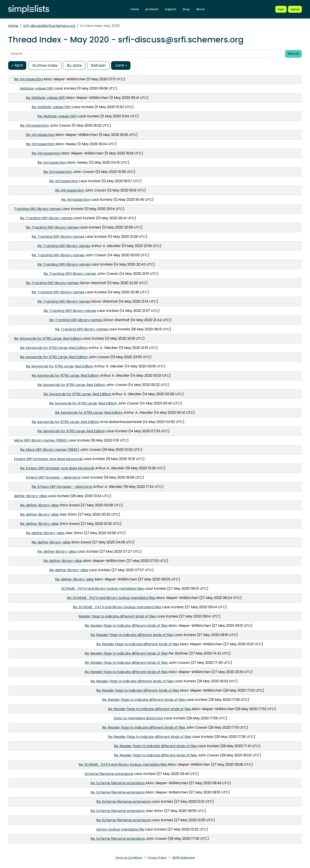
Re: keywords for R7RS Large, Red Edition (48, 338)
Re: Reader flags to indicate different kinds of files (126, 626)
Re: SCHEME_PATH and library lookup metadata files (111, 598)
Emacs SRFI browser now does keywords (48, 459)
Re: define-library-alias (39, 505)
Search (293, 54)
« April (17, 65)
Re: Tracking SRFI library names (46, 218)
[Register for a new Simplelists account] (295, 9)
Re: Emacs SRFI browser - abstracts (62, 487)
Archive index (45, 65)
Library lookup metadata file (120, 829)
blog (186, 9)
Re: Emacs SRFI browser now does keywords (57, 468)
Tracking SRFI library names (37, 209)
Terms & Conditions (129, 858)
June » (121, 65)
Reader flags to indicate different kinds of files (117, 616)
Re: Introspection (28, 79)
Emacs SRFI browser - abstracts (53, 477)
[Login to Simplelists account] (281, 9)
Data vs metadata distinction (139, 718)
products (152, 9)
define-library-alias (30, 496)
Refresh (98, 65)
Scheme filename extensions (109, 774)
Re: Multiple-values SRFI (46, 98)
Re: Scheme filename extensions (118, 783)
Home (13, 26)
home (135, 9)
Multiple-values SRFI (37, 88)
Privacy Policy (157, 858)
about (200, 9)
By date (74, 65)
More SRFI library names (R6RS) (41, 440)
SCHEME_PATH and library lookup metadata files (102, 589)
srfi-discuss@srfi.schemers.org (49, 26)
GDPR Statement (183, 858)
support (171, 9)
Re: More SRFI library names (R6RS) (50, 450)
